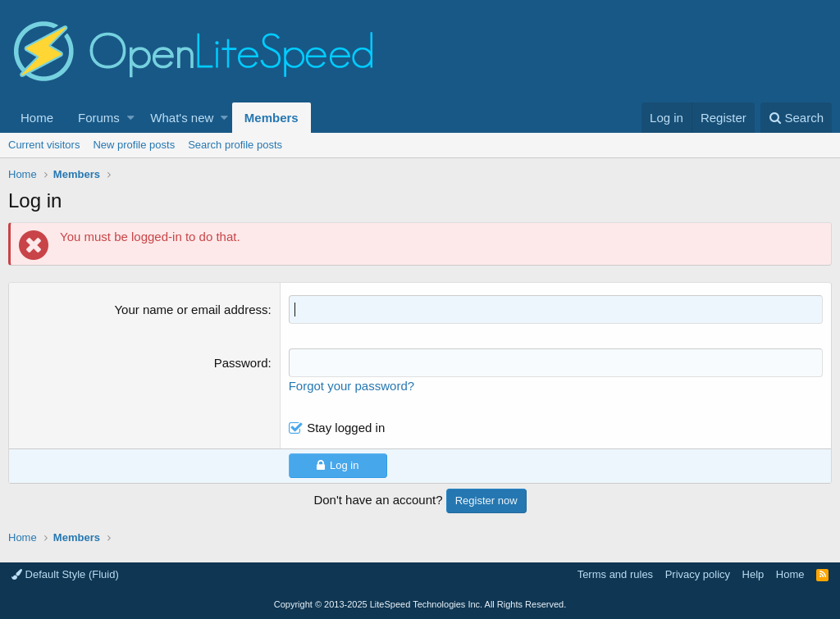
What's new (182, 118)
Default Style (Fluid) (65, 574)
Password (241, 363)
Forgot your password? (352, 386)
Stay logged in (346, 428)
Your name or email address (191, 309)
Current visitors (44, 145)
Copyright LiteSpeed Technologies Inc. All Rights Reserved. (420, 604)
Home (37, 118)
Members (272, 118)
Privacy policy (698, 574)
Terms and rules (615, 574)
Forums (99, 118)
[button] (131, 118)
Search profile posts (235, 145)
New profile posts (134, 145)
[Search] (796, 118)
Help (753, 574)
